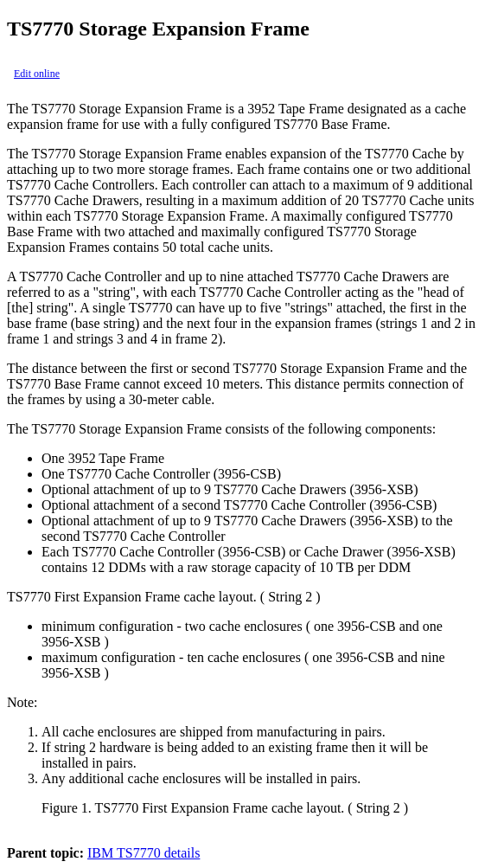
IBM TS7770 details (144, 853)
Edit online (37, 74)
